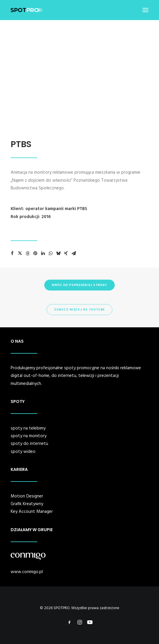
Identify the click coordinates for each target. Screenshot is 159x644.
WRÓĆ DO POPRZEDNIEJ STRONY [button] (79, 285)
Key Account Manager (32, 512)
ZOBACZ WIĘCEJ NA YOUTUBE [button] (79, 310)
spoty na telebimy (28, 428)
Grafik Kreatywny (27, 504)
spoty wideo (23, 452)
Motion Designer (27, 496)
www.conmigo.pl (27, 572)
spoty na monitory (29, 436)
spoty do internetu (29, 444)
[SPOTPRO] (27, 10)
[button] (145, 10)
